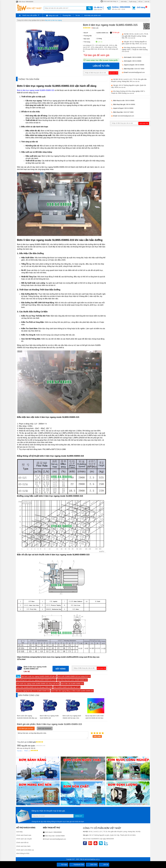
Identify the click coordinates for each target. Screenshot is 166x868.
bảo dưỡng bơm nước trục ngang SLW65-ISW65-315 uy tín (36, 680)
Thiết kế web (83, 859)
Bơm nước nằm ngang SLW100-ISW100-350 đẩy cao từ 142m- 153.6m (27, 718)
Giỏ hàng (141, 7)
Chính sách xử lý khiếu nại (25, 850)
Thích (25, 751)
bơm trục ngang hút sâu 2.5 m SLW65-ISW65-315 (33, 691)
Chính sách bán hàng (110, 1)
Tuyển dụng (133, 2)
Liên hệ (147, 2)
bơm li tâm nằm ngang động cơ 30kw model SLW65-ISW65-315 (72, 691)
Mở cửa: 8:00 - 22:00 (121, 8)
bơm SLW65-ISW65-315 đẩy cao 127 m (67, 687)
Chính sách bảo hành (23, 846)
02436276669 (60, 836)
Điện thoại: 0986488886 (25, 2)
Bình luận (95, 28)
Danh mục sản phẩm (30, 15)
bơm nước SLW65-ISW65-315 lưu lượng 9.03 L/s (74, 676)
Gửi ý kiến (97, 736)
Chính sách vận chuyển (24, 839)
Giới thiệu (124, 2)
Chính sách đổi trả (22, 843)
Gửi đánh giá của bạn (26, 728)
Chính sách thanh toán (24, 835)
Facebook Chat (77, 865)
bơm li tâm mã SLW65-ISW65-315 (72, 684)
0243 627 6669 (139, 69)
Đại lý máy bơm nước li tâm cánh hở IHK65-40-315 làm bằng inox (95, 718)
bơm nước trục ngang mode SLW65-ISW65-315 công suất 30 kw (38, 684)
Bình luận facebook (45, 728)
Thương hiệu (67, 15)
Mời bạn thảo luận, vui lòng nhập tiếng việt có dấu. (53, 735)
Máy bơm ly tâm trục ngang (53, 20)
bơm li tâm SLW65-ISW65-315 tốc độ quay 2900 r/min (34, 687)
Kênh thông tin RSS (23, 853)
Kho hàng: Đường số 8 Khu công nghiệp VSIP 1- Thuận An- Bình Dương (135, 49)
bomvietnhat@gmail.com (137, 72)
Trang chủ (20, 20)
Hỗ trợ (140, 2)
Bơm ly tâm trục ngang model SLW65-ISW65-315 (36, 90)
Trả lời (19, 751)
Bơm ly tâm (40, 20)
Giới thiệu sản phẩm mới (92, 15)
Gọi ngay (62, 865)
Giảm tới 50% (99, 8)
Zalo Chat (92, 865)
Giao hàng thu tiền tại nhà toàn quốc (102, 60)
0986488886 (58, 832)
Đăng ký (79, 816)
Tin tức (78, 15)
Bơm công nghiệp (30, 20)
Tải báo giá (115, 33)
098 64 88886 (137, 57)
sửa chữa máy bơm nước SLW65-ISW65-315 (72, 680)
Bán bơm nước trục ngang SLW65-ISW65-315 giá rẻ (39, 676)
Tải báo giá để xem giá (96, 55)
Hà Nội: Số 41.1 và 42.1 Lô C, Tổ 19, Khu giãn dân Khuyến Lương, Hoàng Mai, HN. (135, 36)
